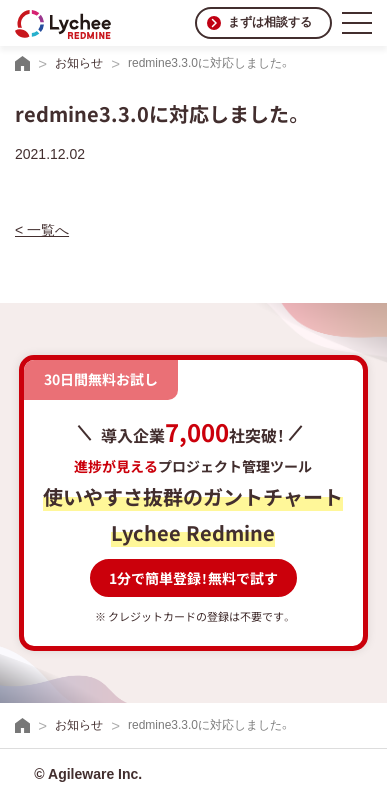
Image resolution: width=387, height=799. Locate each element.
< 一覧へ (42, 230)
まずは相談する (270, 22)
